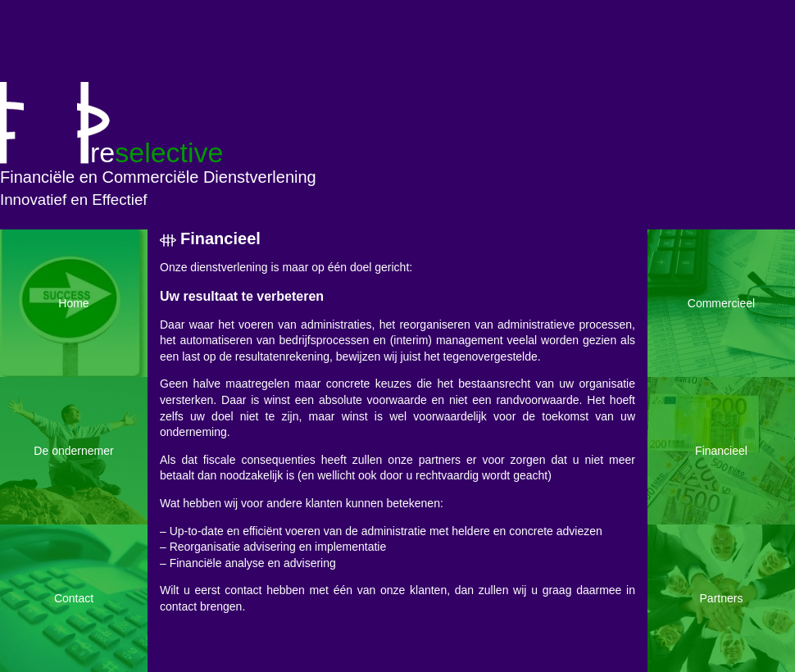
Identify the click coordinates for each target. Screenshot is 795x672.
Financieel (220, 238)
